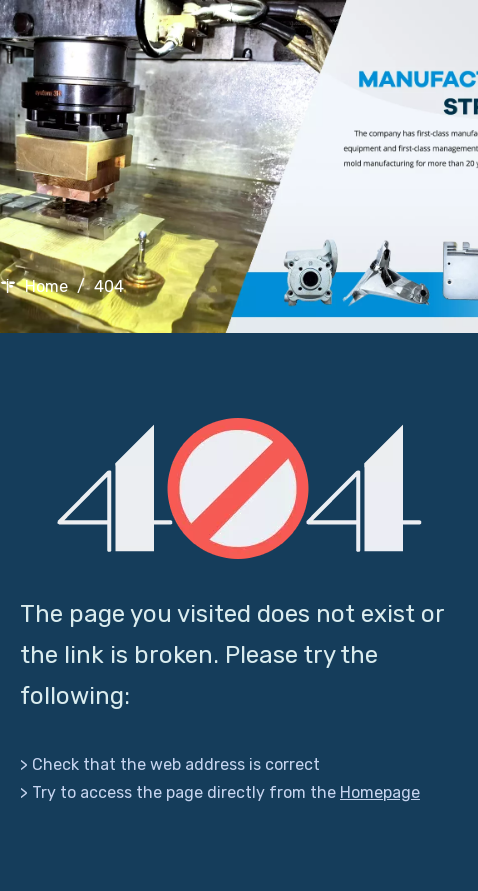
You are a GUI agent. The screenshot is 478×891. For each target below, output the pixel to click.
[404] (239, 488)
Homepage (380, 792)
